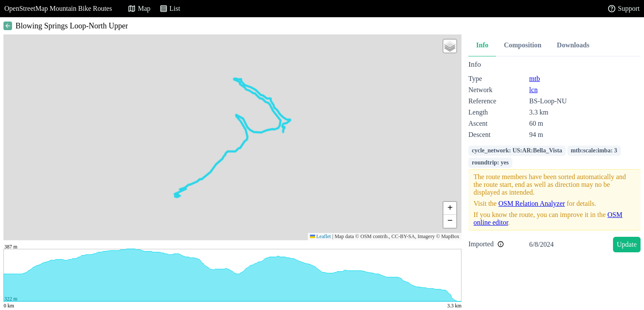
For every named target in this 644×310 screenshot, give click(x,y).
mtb (534, 79)
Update (627, 244)
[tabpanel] (554, 158)
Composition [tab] (522, 45)
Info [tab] (482, 45)
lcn (533, 90)
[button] (450, 46)
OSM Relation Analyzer (532, 203)
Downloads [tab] (573, 45)
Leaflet (320, 236)
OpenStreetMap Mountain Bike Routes (58, 8)
